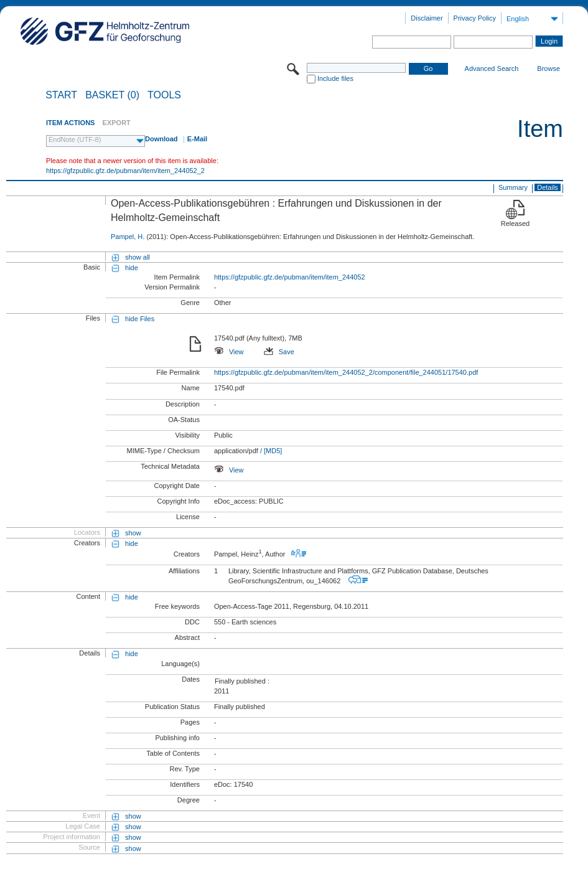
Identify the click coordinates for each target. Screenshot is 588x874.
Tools (164, 95)
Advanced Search (492, 68)
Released (515, 223)
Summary (513, 187)
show (133, 533)
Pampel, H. (128, 237)
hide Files (140, 319)
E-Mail (197, 139)
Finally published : (242, 681)
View (229, 352)
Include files (335, 78)
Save (279, 352)
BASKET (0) (112, 95)
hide (132, 268)
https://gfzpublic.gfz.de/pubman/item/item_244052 (290, 277)
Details (548, 187)
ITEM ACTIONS (70, 123)
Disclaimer (427, 18)
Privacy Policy (475, 18)
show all (138, 257)
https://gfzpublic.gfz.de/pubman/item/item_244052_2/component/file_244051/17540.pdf (346, 372)
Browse (548, 68)
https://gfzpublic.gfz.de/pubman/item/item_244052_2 (125, 171)
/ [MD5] (270, 451)
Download (161, 139)
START (61, 95)
